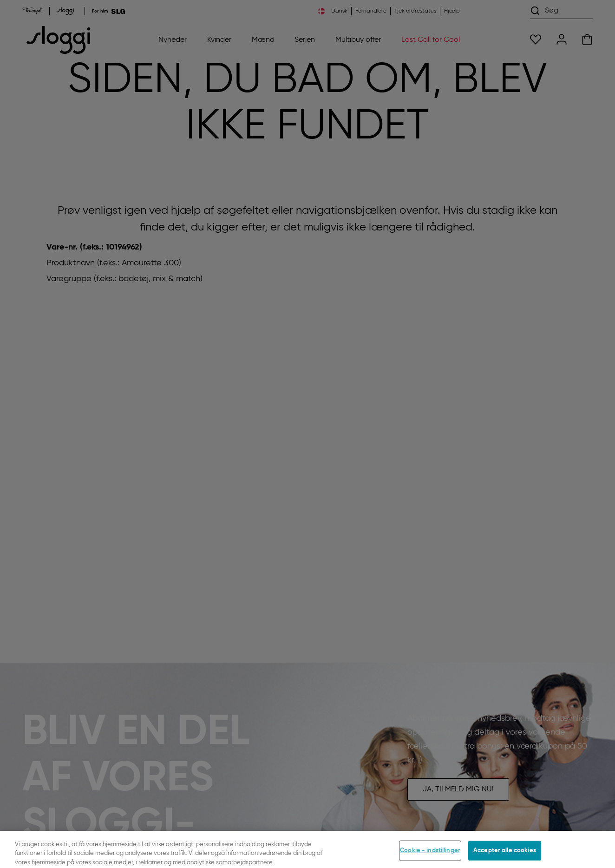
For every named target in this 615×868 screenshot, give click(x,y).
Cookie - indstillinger (430, 853)
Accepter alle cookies (505, 853)
